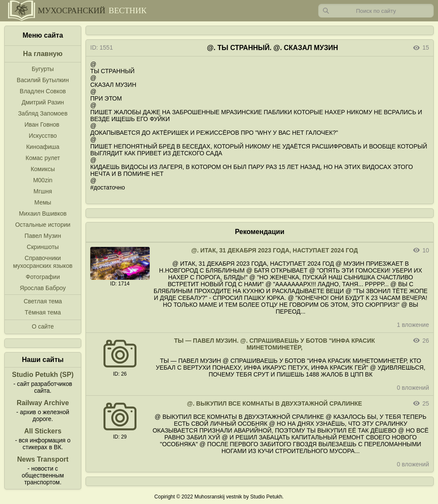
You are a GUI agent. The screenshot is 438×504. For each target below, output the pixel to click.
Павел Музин (43, 236)
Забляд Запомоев (43, 113)
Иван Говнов (42, 125)
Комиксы (43, 169)
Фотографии (43, 277)
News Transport (43, 459)
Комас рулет (43, 158)
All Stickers (43, 431)
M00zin (43, 180)
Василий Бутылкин (43, 80)
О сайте (43, 326)
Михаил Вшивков (43, 213)
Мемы (43, 202)
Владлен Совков (43, 91)
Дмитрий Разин (43, 102)
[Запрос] (376, 11)
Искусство (43, 136)
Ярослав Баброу (43, 288)
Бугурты (43, 69)
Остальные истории (43, 225)
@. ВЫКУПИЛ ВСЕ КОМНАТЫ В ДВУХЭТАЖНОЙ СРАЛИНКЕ (274, 403)
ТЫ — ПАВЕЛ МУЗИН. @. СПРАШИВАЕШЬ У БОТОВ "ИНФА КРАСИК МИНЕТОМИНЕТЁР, (275, 344)
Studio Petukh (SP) (43, 375)
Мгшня (43, 191)
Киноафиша (43, 147)
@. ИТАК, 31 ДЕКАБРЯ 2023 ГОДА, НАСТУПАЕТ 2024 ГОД (275, 250)
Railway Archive (43, 403)
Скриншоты (43, 247)
